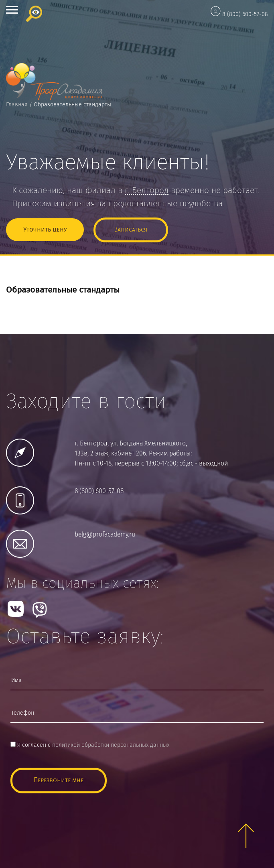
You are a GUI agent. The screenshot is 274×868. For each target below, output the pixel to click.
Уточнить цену (45, 230)
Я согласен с (90, 745)
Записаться (131, 230)
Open (12, 10)
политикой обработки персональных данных (111, 745)
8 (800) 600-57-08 (245, 14)
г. (147, 191)
